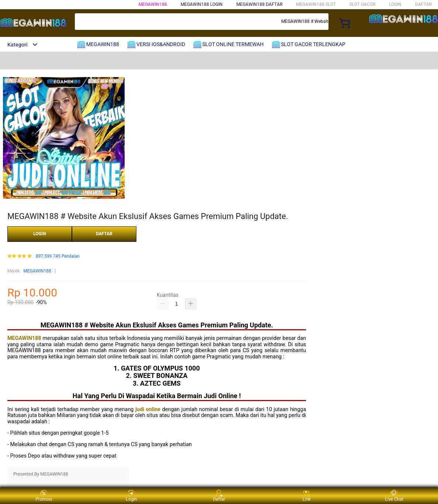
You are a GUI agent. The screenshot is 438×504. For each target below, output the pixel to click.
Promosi (44, 496)
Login (132, 496)
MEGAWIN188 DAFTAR (259, 4)
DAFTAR (423, 4)
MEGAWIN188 (153, 4)
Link (307, 496)
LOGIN (395, 4)
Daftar (219, 496)
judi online (148, 409)
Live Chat (394, 496)
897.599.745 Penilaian (58, 256)
